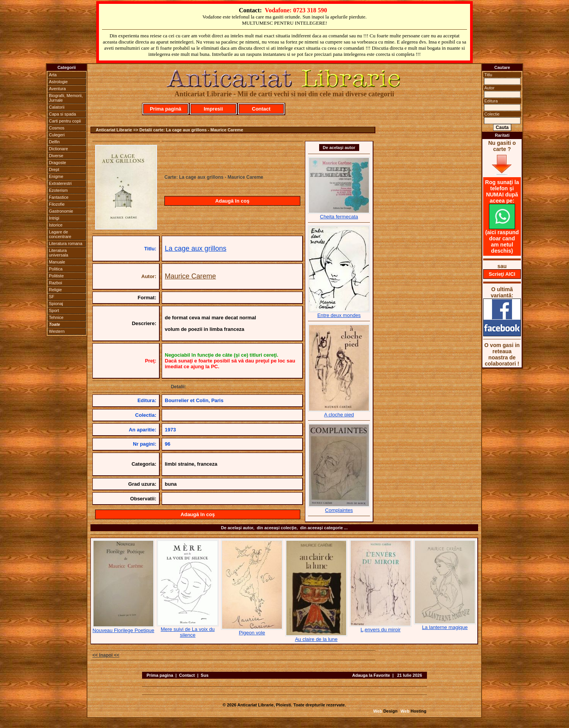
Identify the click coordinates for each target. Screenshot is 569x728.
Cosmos (57, 128)
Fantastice (59, 197)
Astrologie (58, 82)
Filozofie (57, 204)
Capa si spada (62, 114)
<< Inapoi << (106, 655)
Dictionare (59, 149)
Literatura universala (59, 253)
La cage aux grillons (196, 248)
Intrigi (54, 218)
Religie (55, 290)
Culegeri (57, 135)
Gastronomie (61, 211)
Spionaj (56, 304)
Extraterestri (60, 183)
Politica (56, 269)
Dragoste (58, 163)
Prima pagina (160, 675)
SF (52, 297)
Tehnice (56, 317)
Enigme (56, 176)
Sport (54, 310)
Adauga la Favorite (371, 675)
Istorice (56, 225)
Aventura (57, 89)
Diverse (56, 156)
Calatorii (57, 107)
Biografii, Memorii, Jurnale (66, 98)
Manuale (57, 262)
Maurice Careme (190, 276)
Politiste (56, 276)
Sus (204, 675)
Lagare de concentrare (60, 234)
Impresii (213, 109)
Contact (261, 109)
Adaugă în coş (232, 201)
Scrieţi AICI (502, 274)
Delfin (54, 142)
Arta (53, 75)
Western (57, 331)
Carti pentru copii (65, 121)
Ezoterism (58, 190)
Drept (54, 169)
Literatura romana (66, 243)
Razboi (55, 283)
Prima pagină (166, 109)
